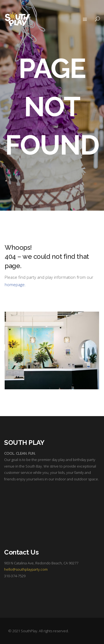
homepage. (15, 285)
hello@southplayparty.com (26, 569)
